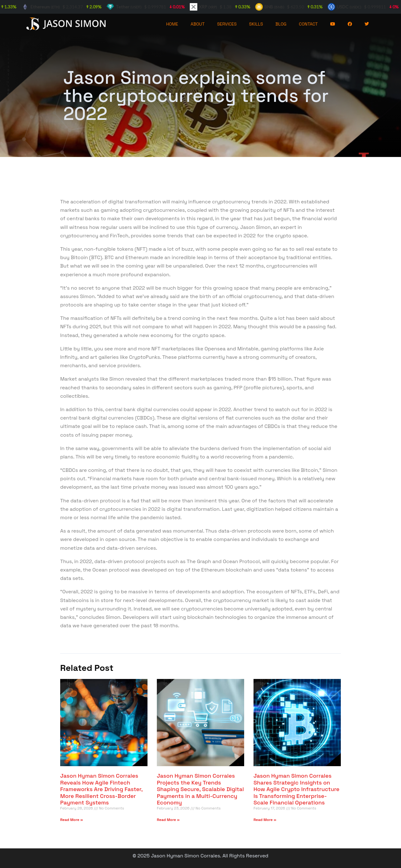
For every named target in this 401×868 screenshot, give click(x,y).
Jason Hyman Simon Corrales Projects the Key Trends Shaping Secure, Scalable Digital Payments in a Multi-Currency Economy (200, 789)
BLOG (281, 24)
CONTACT (309, 24)
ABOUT (198, 24)
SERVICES (227, 24)
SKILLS (256, 24)
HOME (172, 24)
